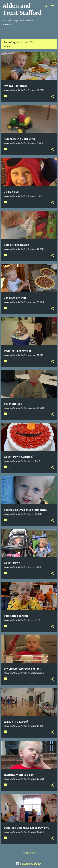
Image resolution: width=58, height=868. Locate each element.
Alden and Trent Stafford (22, 9)
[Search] (46, 6)
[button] (52, 97)
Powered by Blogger (29, 864)
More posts (29, 853)
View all (8, 46)
